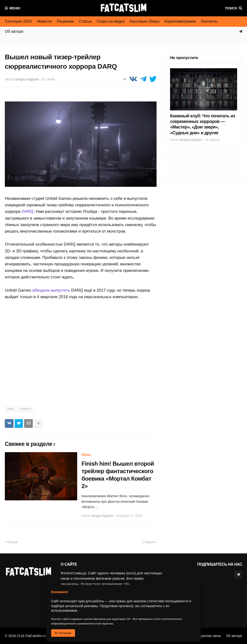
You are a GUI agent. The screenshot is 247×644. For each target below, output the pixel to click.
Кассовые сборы (145, 21)
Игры (11, 409)
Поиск (231, 8)
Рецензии (65, 21)
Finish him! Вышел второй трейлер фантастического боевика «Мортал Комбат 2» (118, 475)
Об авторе (234, 636)
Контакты (209, 21)
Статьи (85, 21)
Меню (15, 8)
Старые (148, 542)
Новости (44, 21)
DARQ (28, 211)
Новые (12, 542)
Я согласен (63, 633)
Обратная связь (209, 636)
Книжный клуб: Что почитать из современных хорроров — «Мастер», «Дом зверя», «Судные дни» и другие (203, 124)
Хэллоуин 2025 (18, 21)
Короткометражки (180, 21)
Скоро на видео (111, 21)
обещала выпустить (51, 290)
